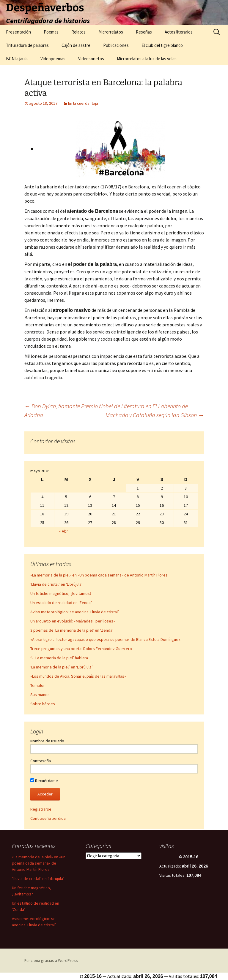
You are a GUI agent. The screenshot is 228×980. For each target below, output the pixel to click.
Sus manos (40, 695)
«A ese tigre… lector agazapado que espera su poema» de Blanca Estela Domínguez (105, 639)
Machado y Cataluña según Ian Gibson (155, 415)
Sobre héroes (43, 704)
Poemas (51, 32)
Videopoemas (53, 59)
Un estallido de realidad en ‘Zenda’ (61, 603)
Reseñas (144, 32)
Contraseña (41, 761)
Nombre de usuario (47, 741)
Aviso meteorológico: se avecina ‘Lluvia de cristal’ (75, 612)
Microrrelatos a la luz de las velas (147, 59)
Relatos (78, 32)
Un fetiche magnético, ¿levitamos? (61, 593)
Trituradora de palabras (27, 45)
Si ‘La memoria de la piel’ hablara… (61, 658)
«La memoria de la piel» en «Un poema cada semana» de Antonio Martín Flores (99, 575)
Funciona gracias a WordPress (51, 960)
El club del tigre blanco (162, 45)
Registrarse (41, 809)
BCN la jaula (17, 59)
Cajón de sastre (76, 45)
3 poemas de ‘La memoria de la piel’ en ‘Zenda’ (72, 630)
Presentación (18, 32)
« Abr (64, 531)
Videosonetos (91, 59)
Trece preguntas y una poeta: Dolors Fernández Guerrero (81, 649)
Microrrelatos (111, 32)
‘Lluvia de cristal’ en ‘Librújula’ (56, 584)
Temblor (38, 685)
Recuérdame (44, 781)
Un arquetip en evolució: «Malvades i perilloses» (73, 621)
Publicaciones (116, 45)
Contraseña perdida (48, 818)
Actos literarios (179, 32)
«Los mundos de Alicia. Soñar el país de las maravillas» (78, 676)
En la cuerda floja (83, 103)
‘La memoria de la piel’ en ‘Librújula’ (62, 667)
